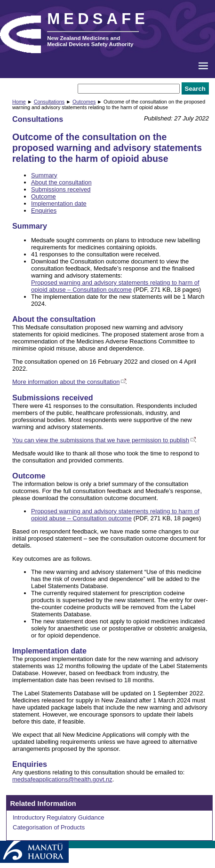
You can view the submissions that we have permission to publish (101, 440)
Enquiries (44, 211)
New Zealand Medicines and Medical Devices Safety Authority (90, 41)
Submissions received (61, 189)
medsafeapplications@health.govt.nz (62, 779)
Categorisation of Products (49, 827)
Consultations (49, 102)
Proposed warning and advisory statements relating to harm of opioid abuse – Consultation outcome (115, 286)
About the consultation (61, 182)
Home (19, 102)
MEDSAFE (98, 19)
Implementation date (59, 203)
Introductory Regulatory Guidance (58, 817)
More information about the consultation (66, 382)
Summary (44, 175)
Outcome (44, 196)
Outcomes (84, 102)
